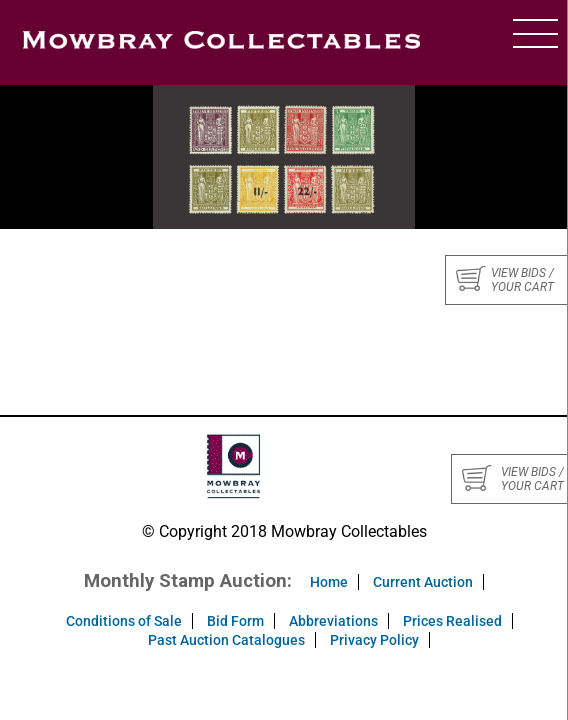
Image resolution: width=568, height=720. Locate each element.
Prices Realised (452, 621)
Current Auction (423, 582)
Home (329, 582)
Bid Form (235, 621)
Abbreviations (333, 621)
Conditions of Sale (124, 621)
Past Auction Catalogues (226, 640)
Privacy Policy (374, 640)
